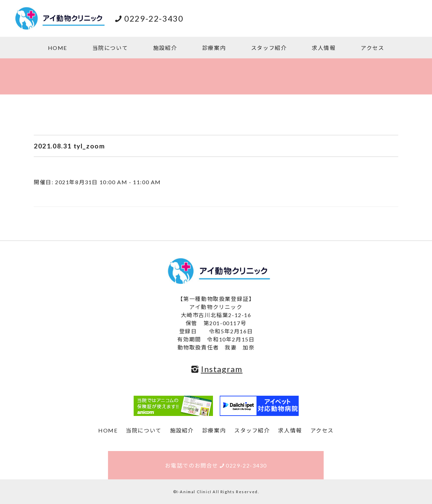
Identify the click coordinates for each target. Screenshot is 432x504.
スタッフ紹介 (269, 48)
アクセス (372, 48)
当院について (110, 48)
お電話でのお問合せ (216, 465)
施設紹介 (165, 48)
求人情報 (324, 48)
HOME (58, 48)
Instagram (216, 369)
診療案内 (214, 48)
